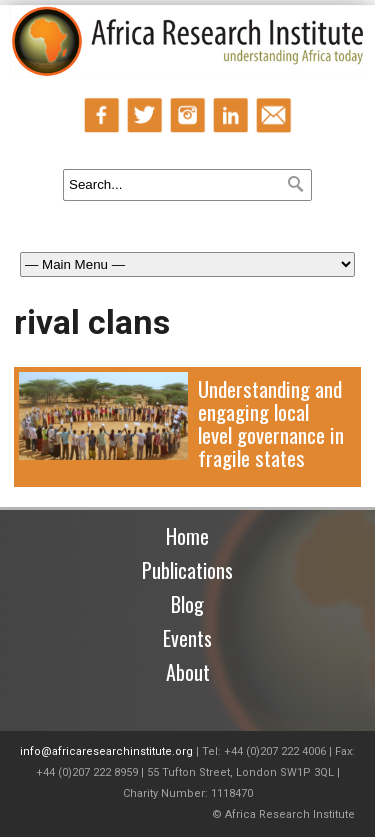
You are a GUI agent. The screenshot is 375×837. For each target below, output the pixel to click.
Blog (187, 604)
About (188, 672)
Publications (187, 570)
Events (187, 638)
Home (187, 536)
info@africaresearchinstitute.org (106, 751)
